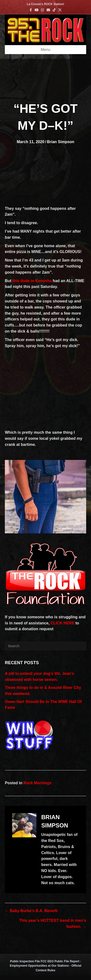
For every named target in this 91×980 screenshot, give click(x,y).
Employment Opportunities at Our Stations (39, 966)
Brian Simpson (61, 142)
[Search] (45, 646)
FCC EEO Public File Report (60, 961)
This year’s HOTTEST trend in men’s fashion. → (53, 923)
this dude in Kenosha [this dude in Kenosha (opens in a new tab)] (32, 281)
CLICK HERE (63, 623)
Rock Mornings (37, 783)
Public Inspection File (25, 961)
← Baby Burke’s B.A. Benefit (31, 911)
